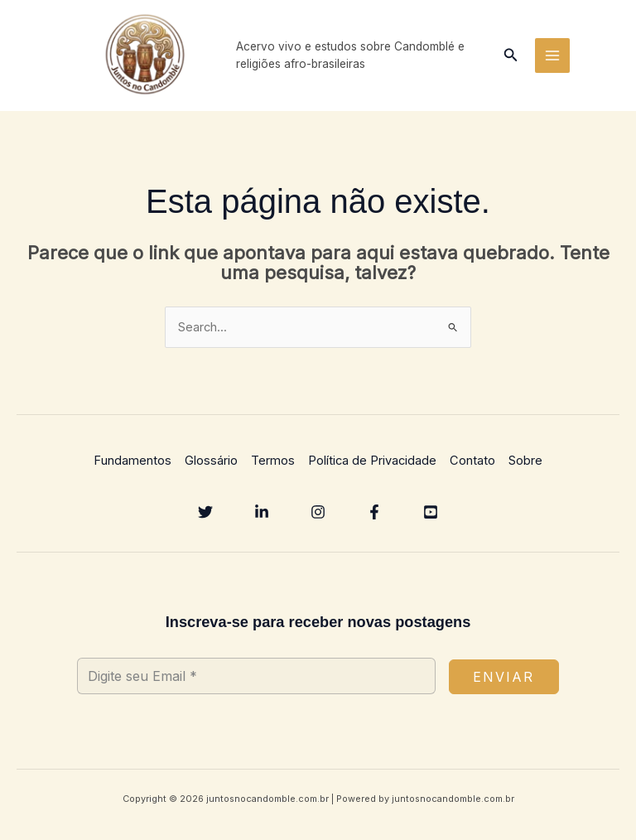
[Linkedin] (262, 516)
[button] (511, 58)
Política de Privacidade (372, 466)
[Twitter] (205, 516)
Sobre (525, 466)
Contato (472, 466)
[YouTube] (431, 516)
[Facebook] (374, 516)
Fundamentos (132, 466)
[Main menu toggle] (552, 58)
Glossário (211, 466)
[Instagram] (318, 516)
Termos (273, 466)
